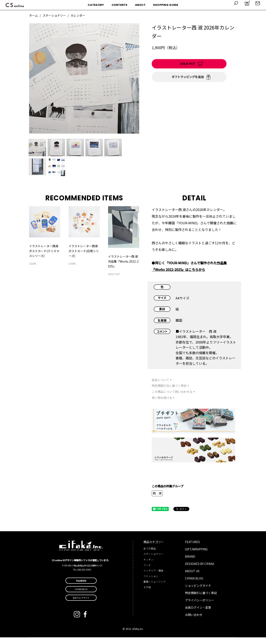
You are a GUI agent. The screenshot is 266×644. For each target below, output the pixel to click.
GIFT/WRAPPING (196, 556)
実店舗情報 (81, 587)
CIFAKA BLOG (194, 585)
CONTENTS (120, 5)
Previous (35, 80)
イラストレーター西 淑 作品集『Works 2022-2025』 (123, 268)
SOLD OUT (188, 64)
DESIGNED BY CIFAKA (199, 570)
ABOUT (140, 5)
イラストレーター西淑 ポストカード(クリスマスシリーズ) (44, 258)
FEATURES (192, 548)
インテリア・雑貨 (153, 577)
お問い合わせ (194, 621)
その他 (147, 594)
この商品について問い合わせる (172, 398)
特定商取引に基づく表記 (201, 599)
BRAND (190, 563)
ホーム (33, 15)
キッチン (148, 566)
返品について (160, 386)
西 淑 (157, 500)
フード (147, 571)
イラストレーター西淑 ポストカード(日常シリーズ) (84, 258)
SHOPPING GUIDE (166, 5)
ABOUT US (192, 578)
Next (133, 80)
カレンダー (78, 15)
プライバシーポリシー (199, 607)
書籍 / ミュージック (155, 588)
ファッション (151, 583)
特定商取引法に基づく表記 (169, 392)
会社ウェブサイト (81, 604)
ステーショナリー (54, 15)
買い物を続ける (162, 404)
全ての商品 (150, 555)
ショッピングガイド (198, 592)
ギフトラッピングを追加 (188, 77)
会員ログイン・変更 (198, 614)
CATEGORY (96, 5)
